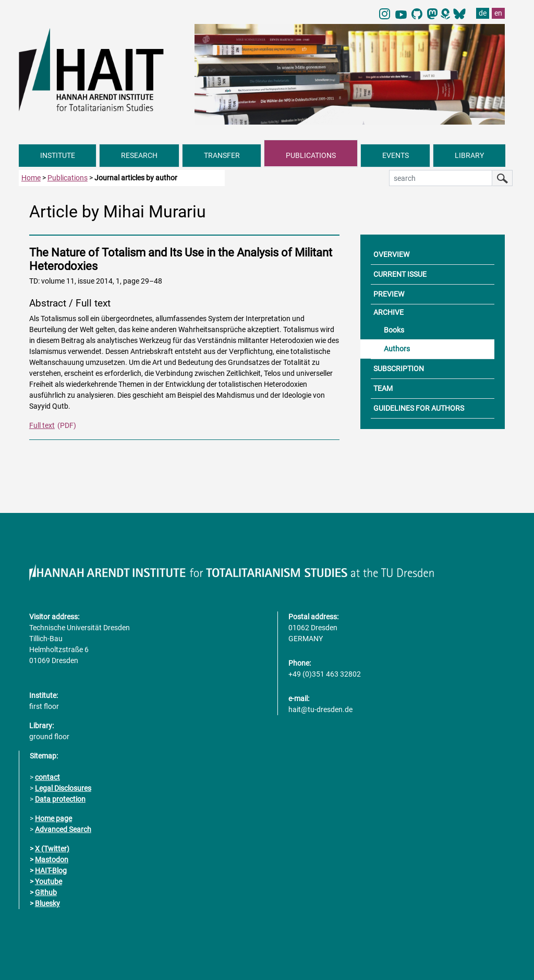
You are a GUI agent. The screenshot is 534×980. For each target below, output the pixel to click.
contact (47, 777)
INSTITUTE (58, 155)
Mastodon (52, 860)
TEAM (383, 388)
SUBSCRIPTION (399, 369)
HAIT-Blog (51, 871)
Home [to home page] (31, 178)
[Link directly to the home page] (101, 69)
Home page (53, 818)
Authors (397, 349)
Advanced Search (63, 829)
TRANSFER (222, 155)
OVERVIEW (391, 254)
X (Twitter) (52, 849)
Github (46, 892)
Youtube (48, 881)
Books (394, 330)
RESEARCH (139, 155)
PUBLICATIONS (311, 155)
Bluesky (47, 903)
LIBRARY (469, 155)
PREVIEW (389, 294)
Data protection (60, 799)
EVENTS (396, 155)
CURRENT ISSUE (400, 274)
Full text (42, 425)
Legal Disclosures (63, 788)
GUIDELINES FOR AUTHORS (419, 408)
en (498, 13)
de (483, 13)
